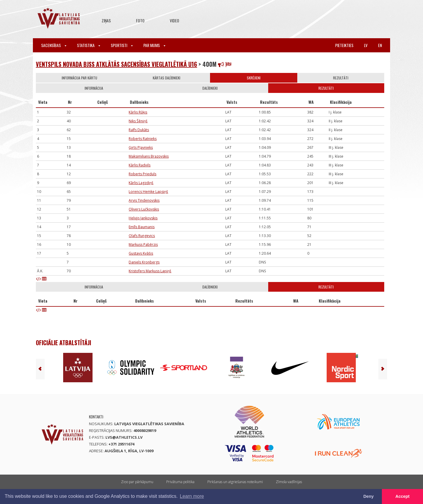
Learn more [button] (192, 496)
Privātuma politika (180, 482)
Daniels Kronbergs (144, 262)
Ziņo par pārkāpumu (137, 482)
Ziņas (106, 20)
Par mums (154, 45)
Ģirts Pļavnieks (141, 147)
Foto (140, 20)
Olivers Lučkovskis (144, 209)
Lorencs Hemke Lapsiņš (148, 192)
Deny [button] (369, 496)
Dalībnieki (210, 88)
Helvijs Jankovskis (143, 218)
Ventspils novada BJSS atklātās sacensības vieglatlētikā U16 (116, 64)
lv (366, 45)
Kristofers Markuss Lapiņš (150, 271)
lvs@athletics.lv (124, 437)
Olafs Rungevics (142, 236)
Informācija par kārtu (79, 78)
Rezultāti (341, 78)
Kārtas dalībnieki (167, 78)
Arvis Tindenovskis (144, 200)
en (380, 45)
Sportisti (122, 45)
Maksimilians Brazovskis (149, 156)
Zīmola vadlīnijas (289, 482)
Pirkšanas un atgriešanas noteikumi (235, 482)
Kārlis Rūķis (138, 112)
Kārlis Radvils (140, 165)
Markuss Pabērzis (143, 245)
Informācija (94, 88)
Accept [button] (402, 496)
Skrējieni (254, 78)
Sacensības (54, 45)
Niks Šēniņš (138, 121)
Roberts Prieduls (142, 174)
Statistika (89, 45)
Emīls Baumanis (142, 227)
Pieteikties (344, 45)
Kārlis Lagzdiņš (141, 183)
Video (174, 20)
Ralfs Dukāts (139, 130)
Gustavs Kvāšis (141, 253)
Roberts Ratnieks (143, 139)
